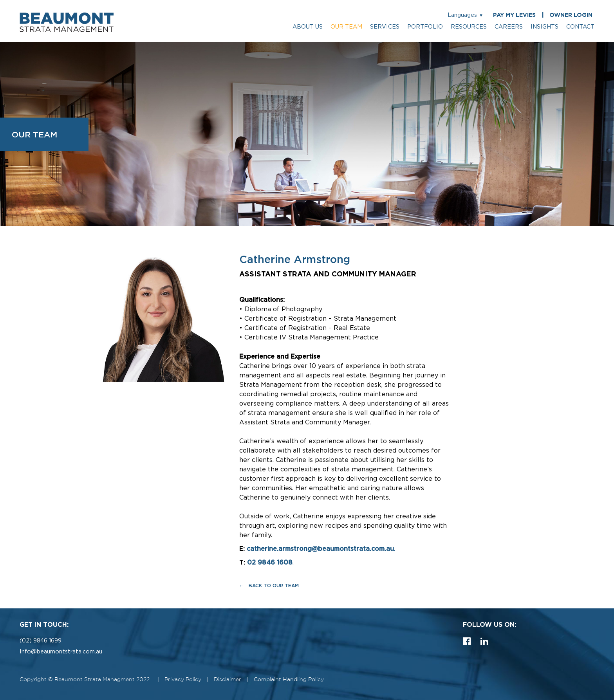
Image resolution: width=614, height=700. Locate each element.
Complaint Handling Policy (289, 679)
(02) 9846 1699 (41, 641)
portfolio (425, 27)
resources (469, 27)
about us (308, 27)
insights (544, 27)
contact (580, 27)
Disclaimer (228, 679)
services (385, 27)
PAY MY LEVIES (514, 15)
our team (346, 27)
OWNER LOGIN (571, 15)
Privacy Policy (183, 679)
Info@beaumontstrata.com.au (61, 652)
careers (509, 27)
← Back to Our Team (269, 585)
